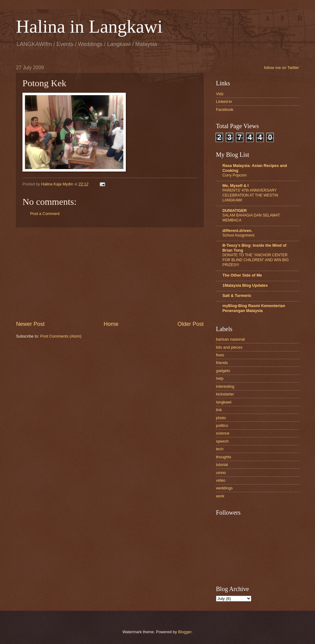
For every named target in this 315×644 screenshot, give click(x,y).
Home (111, 324)
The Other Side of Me (242, 275)
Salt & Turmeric (237, 296)
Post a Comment (45, 214)
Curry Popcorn (235, 175)
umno (221, 473)
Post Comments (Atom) (61, 336)
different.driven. (237, 231)
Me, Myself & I (235, 186)
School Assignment (238, 235)
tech (220, 449)
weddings (224, 488)
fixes (220, 355)
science (223, 433)
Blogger (185, 632)
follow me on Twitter (281, 68)
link (219, 410)
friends (222, 363)
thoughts (223, 457)
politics (222, 425)
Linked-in (224, 101)
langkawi (224, 402)
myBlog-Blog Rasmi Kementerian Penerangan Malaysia (254, 308)
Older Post (191, 324)
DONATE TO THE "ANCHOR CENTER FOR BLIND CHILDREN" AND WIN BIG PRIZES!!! (255, 260)
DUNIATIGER (235, 211)
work (220, 496)
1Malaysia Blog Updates (245, 285)
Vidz (220, 94)
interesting (225, 386)
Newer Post (30, 324)
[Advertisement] (110, 274)
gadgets (223, 371)
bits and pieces (229, 347)
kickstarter (225, 394)
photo (221, 418)
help (220, 378)
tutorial (222, 465)
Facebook (225, 109)
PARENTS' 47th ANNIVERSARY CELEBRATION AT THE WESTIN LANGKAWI (250, 195)
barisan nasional (230, 339)
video (221, 480)
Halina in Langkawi (89, 26)
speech (222, 441)
